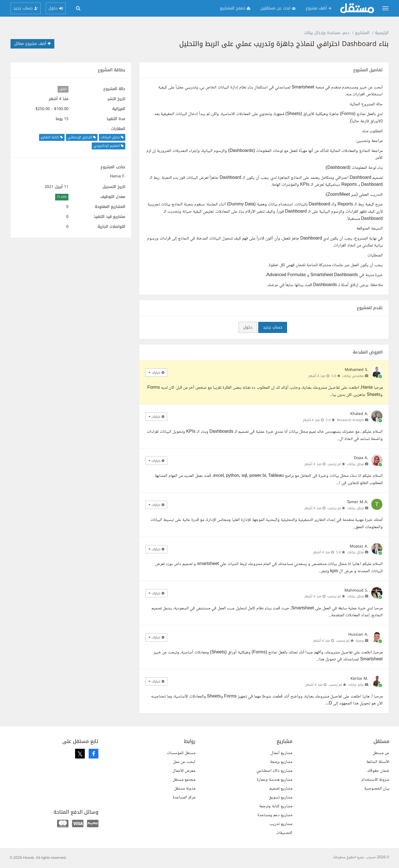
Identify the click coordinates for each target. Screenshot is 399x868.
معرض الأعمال (184, 771)
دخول (248, 327)
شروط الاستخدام (375, 780)
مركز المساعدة (184, 797)
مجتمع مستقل (184, 780)
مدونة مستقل (185, 789)
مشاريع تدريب (281, 824)
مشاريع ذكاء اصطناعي (274, 771)
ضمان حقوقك (378, 771)
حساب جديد (273, 327)
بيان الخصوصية (377, 789)
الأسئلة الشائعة (378, 762)
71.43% (62, 197)
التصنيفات (284, 833)
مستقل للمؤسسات (181, 753)
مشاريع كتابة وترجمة (276, 806)
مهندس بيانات (353, 376)
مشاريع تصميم (281, 789)
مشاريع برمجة (281, 762)
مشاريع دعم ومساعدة (275, 815)
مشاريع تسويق (281, 797)
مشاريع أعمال (281, 753)
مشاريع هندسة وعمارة (274, 780)
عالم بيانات (356, 685)
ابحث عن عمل (184, 762)
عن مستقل (381, 753)
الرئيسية (382, 33)
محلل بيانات (355, 464)
